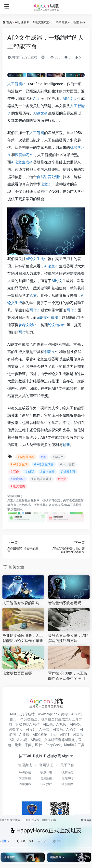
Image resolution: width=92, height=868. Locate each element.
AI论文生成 (20, 162)
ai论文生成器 (47, 318)
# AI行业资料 (26, 457)
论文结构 (55, 325)
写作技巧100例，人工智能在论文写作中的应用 (68, 676)
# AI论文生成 (19, 464)
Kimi (67, 745)
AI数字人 (16, 730)
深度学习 (22, 155)
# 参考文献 (47, 472)
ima (54, 735)
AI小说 (22, 740)
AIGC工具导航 (72, 505)
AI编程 (36, 740)
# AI (43, 457)
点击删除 (16, 509)
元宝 (18, 745)
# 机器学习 (68, 472)
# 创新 (29, 472)
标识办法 (25, 772)
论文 (40, 113)
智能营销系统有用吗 (65, 603)
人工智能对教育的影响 (21, 603)
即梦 (39, 745)
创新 (48, 352)
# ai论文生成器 (44, 464)
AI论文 (68, 99)
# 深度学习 (18, 479)
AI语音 (45, 730)
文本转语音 (53, 740)
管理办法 (25, 765)
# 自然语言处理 (41, 479)
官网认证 (46, 765)
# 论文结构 (18, 486)
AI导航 (70, 740)
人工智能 (15, 84)
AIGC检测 (40, 735)
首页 (9, 22)
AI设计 (31, 730)
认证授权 (46, 784)
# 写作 (15, 472)
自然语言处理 (48, 177)
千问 (28, 745)
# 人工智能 (67, 464)
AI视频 (61, 724)
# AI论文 (58, 457)
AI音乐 (58, 730)
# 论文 (62, 479)
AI (35, 99)
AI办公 (75, 724)
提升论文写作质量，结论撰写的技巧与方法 (68, 638)
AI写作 (34, 724)
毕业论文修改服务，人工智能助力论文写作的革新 (23, 638)
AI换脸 (24, 735)
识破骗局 (25, 784)
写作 (33, 310)
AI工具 (12, 501)
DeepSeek (53, 745)
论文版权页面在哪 (17, 673)
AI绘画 (48, 724)
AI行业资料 (22, 22)
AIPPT (65, 735)
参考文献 (26, 325)
